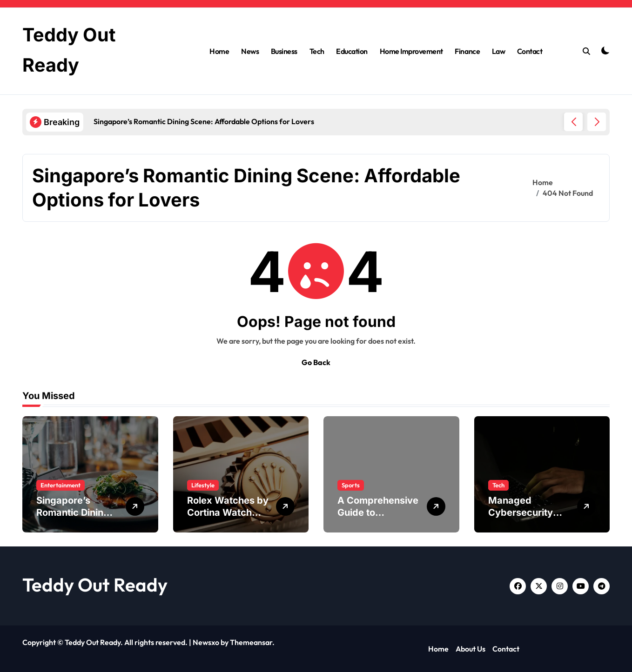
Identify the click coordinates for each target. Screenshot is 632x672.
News (250, 51)
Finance (467, 51)
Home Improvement (411, 51)
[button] (597, 122)
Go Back (316, 362)
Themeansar (251, 642)
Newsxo (206, 642)
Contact (530, 51)
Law (499, 51)
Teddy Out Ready (95, 585)
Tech (317, 51)
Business (284, 51)
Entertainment (61, 485)
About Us (471, 649)
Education (352, 51)
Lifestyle (203, 485)
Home (219, 51)
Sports (351, 485)
